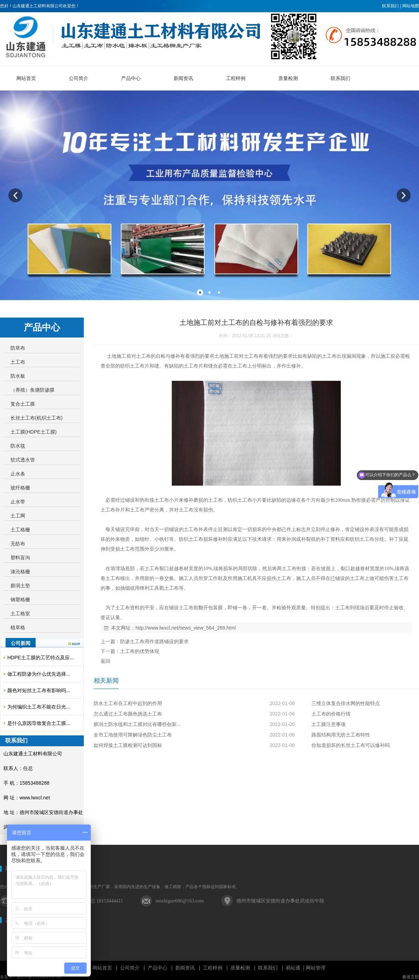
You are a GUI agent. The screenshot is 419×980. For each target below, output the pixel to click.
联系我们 (390, 6)
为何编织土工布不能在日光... (39, 707)
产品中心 (157, 968)
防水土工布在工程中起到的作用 (128, 703)
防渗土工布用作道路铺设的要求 (154, 641)
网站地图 (411, 6)
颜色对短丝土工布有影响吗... (39, 690)
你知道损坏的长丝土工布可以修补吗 (351, 745)
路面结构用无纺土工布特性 (341, 735)
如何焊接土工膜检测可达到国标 (128, 745)
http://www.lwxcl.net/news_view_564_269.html (186, 628)
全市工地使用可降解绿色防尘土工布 (133, 735)
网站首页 (102, 968)
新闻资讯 (185, 968)
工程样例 (213, 968)
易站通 (296, 968)
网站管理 (316, 968)
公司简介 (130, 968)
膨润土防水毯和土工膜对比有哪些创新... (137, 724)
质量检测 (240, 968)
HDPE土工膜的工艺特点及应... (41, 658)
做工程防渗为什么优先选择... (39, 674)
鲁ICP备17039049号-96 (39, 977)
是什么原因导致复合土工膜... (39, 723)
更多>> (74, 644)
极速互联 (411, 977)
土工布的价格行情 (331, 714)
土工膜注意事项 (329, 724)
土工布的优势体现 (140, 651)
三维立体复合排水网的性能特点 (346, 703)
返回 (105, 661)
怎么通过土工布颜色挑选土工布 (128, 714)
